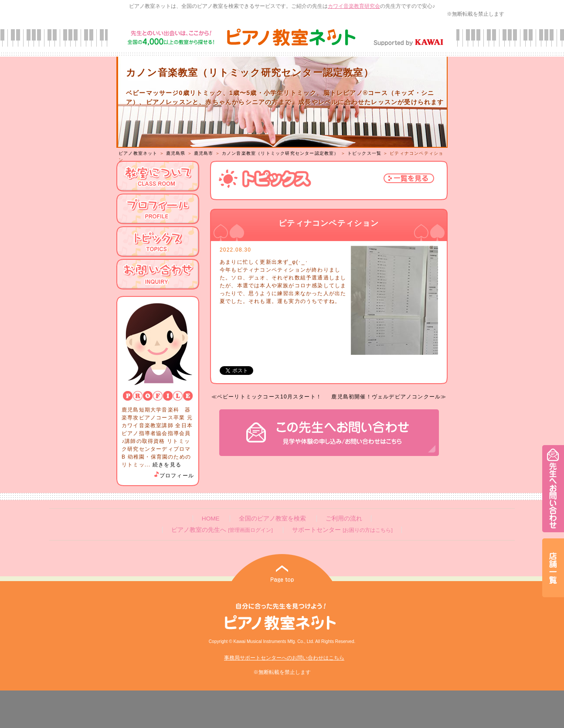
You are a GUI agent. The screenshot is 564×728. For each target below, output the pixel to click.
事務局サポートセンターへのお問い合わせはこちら (284, 658)
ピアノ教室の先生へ (222, 530)
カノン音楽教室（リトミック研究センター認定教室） (280, 153)
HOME (211, 519)
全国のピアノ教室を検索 (272, 519)
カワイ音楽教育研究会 (354, 6)
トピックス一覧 (364, 153)
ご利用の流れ (344, 519)
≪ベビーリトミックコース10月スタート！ (267, 397)
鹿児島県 (176, 153)
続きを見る (167, 465)
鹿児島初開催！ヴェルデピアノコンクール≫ (389, 397)
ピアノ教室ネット (138, 153)
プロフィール (173, 476)
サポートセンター (342, 530)
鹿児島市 (204, 153)
